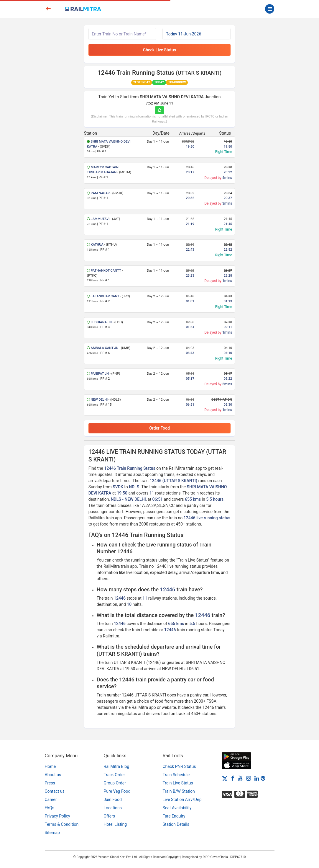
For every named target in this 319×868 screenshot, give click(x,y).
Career (51, 800)
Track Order (114, 775)
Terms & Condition (62, 824)
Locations (113, 808)
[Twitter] (225, 778)
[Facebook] (233, 778)
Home (50, 766)
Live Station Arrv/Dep (182, 800)
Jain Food (113, 800)
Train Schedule (176, 775)
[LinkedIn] (257, 778)
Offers (110, 816)
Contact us (55, 791)
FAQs (50, 808)
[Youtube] (240, 778)
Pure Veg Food (117, 791)
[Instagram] (249, 778)
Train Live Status (178, 783)
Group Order (115, 783)
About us (53, 775)
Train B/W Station (179, 791)
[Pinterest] (263, 778)
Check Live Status (159, 50)
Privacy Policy (57, 816)
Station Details (176, 824)
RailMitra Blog (117, 766)
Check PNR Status (179, 766)
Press (50, 783)
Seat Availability (177, 808)
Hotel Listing (115, 824)
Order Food (159, 428)
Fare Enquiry (174, 816)
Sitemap (52, 833)
